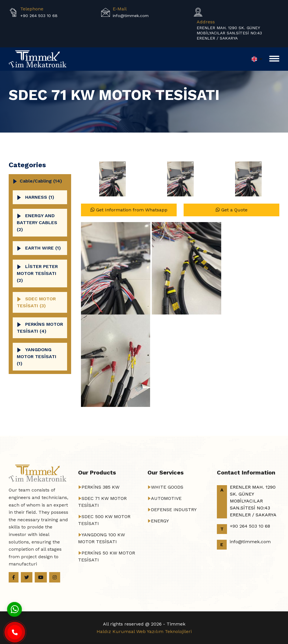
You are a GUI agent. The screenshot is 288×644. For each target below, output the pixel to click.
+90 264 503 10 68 (39, 16)
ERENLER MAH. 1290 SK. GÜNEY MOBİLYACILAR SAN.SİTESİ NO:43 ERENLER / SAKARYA (229, 33)
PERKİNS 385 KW (100, 487)
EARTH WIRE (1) (43, 248)
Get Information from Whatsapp (129, 210)
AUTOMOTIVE (166, 498)
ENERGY (160, 521)
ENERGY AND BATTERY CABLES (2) (37, 223)
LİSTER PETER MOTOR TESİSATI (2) (37, 273)
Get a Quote (232, 210)
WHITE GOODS (167, 487)
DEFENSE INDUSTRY (174, 510)
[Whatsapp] (14, 609)
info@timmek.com (131, 16)
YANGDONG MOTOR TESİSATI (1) (37, 357)
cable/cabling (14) (41, 181)
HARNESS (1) (40, 197)
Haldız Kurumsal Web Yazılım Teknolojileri (144, 631)
